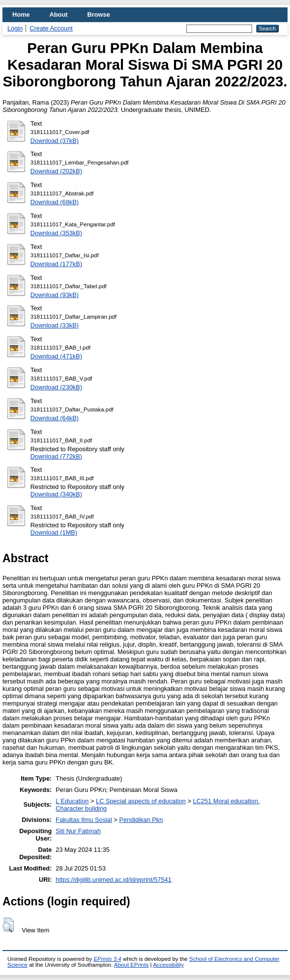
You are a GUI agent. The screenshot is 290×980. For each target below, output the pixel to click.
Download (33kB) (55, 325)
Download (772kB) (56, 456)
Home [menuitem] (21, 14)
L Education (72, 801)
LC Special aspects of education (141, 801)
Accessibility (168, 965)
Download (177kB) (56, 264)
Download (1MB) (54, 532)
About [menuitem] (59, 14)
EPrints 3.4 (107, 959)
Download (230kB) (56, 387)
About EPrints (131, 965)
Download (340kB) (56, 494)
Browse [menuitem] (99, 14)
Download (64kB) (55, 418)
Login (15, 28)
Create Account (51, 28)
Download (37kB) (55, 141)
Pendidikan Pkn (141, 820)
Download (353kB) (56, 233)
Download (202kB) (56, 171)
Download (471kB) (56, 356)
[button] (8, 925)
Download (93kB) (55, 295)
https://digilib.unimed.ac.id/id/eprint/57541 (113, 880)
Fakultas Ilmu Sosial (84, 820)
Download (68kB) (55, 202)
